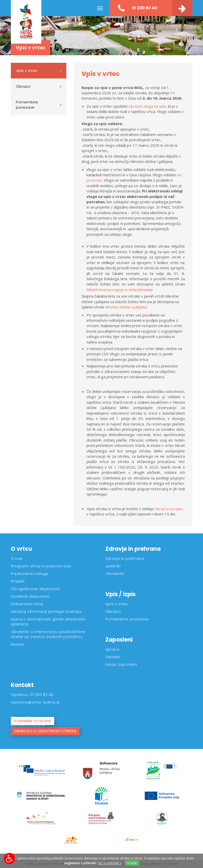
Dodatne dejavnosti (30, 596)
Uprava (112, 649)
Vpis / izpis (121, 594)
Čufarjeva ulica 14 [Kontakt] (28, 725)
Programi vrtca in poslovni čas (41, 566)
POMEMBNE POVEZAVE (33, 721)
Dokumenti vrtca (27, 604)
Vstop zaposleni (121, 664)
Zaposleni (119, 640)
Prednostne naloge (30, 574)
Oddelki (113, 657)
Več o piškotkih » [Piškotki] (110, 863)
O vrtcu (21, 549)
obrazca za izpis (169, 509)
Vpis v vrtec (27, 70)
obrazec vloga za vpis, (148, 106)
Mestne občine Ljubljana (126, 307)
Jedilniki (113, 566)
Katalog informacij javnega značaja (46, 612)
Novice (17, 644)
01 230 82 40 (138, 8)
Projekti (18, 581)
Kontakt (22, 685)
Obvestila (115, 574)
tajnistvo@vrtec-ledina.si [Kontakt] (35, 702)
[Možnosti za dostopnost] (9, 859)
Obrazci (23, 86)
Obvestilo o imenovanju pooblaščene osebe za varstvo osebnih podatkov (48, 634)
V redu (132, 863)
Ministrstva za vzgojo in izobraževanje (120, 290)
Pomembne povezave (27, 105)
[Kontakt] (182, 8)
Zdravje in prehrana (133, 549)
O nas (17, 559)
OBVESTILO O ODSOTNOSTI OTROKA (45, 731)
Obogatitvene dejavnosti (35, 589)
